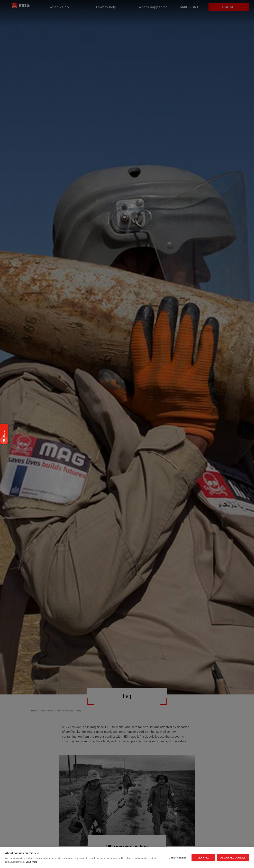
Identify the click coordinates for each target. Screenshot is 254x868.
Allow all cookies (233, 858)
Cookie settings (178, 858)
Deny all (203, 858)
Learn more (31, 862)
